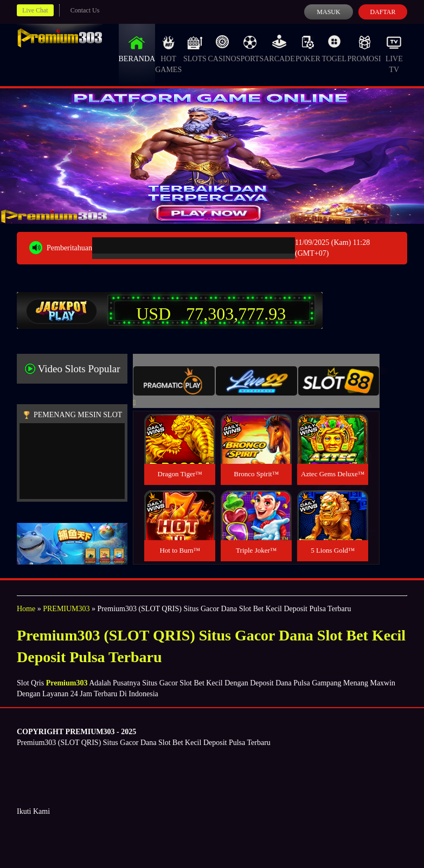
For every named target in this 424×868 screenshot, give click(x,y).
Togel (334, 49)
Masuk (328, 12)
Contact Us (85, 10)
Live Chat (35, 10)
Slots (195, 49)
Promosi (364, 49)
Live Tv (394, 54)
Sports (250, 49)
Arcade (279, 49)
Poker (308, 49)
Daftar (383, 12)
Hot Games (168, 54)
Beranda (137, 49)
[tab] (174, 381)
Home (26, 609)
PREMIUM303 (66, 609)
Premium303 (67, 683)
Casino (222, 49)
